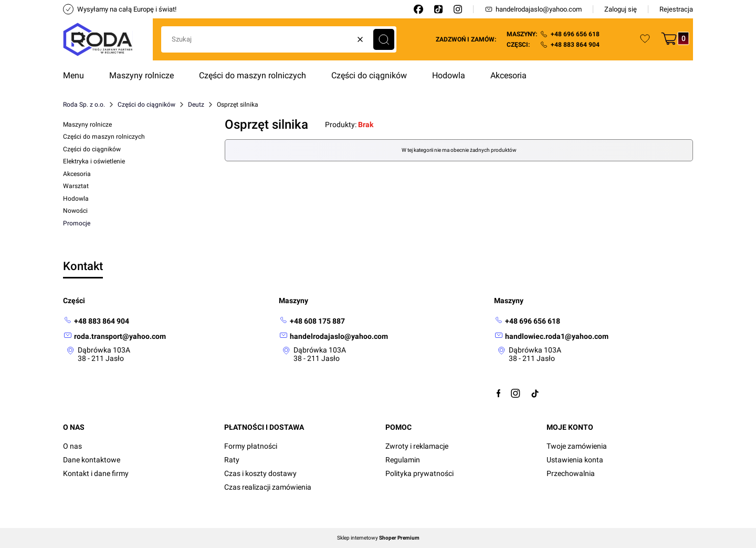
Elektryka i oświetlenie (94, 161)
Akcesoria (77, 174)
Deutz (196, 105)
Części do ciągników (146, 105)
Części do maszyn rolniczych (104, 137)
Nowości (75, 211)
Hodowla (76, 199)
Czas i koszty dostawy (260, 473)
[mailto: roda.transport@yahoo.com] (114, 336)
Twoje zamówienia (577, 446)
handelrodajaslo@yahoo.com (533, 9)
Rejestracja (676, 9)
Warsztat (76, 186)
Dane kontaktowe (92, 460)
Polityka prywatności (419, 473)
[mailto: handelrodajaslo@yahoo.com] (333, 336)
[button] (384, 39)
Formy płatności (251, 446)
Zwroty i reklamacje (417, 446)
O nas (72, 446)
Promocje (77, 223)
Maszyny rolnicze (87, 125)
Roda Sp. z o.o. (84, 105)
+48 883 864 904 (575, 45)
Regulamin (403, 460)
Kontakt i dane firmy (96, 473)
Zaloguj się (621, 9)
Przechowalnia (571, 473)
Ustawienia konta (575, 460)
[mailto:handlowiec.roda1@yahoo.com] (551, 336)
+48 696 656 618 (575, 34)
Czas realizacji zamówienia (268, 487)
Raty (232, 460)
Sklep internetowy (378, 538)
